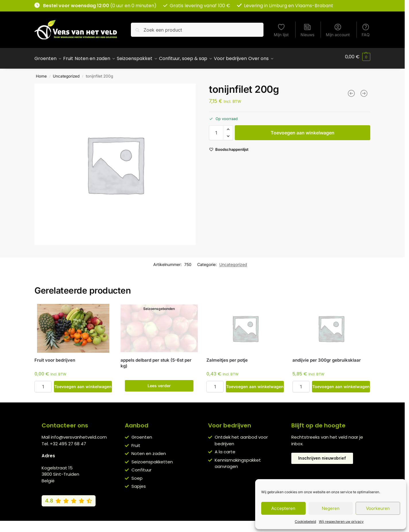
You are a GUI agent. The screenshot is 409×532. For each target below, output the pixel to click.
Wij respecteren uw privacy (341, 522)
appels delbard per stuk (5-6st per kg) (156, 360)
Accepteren (283, 508)
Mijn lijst (281, 30)
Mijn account (338, 30)
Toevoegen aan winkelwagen (303, 130)
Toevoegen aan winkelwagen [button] (83, 383)
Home (41, 73)
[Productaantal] (216, 130)
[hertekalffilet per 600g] (351, 90)
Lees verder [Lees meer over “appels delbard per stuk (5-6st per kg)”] (159, 382)
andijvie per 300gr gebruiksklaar (327, 357)
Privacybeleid (194, 523)
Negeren (331, 508)
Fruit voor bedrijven (55, 357)
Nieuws (307, 30)
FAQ (366, 30)
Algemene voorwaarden (153, 523)
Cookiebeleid (305, 522)
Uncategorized (66, 73)
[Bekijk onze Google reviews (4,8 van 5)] (69, 498)
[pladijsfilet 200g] (364, 90)
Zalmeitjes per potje (227, 357)
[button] (358, 57)
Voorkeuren (378, 508)
